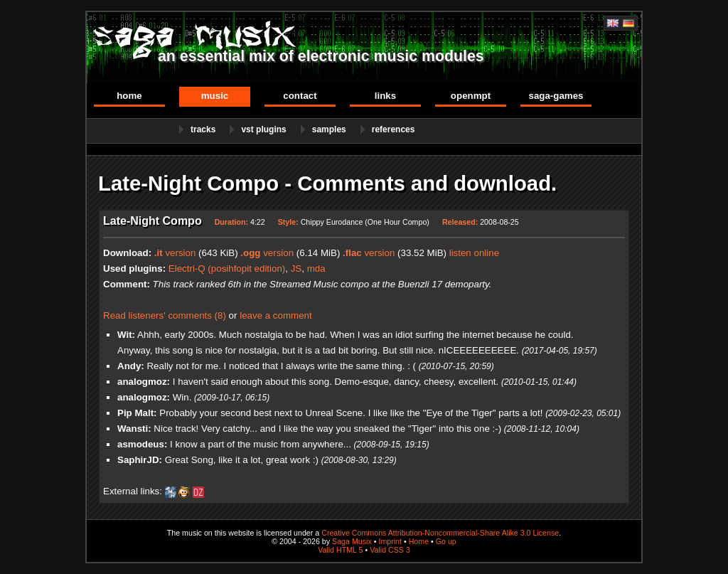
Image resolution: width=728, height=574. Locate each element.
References (394, 129)
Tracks (203, 129)
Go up (446, 541)
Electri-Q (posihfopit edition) (227, 269)
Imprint (390, 541)
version (175, 253)
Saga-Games (556, 96)
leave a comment (276, 315)
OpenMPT (471, 96)
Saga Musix (352, 541)
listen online (474, 253)
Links (385, 96)
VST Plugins (263, 129)
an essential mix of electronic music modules (321, 56)
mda (316, 269)
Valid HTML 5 (340, 550)
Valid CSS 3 (390, 550)
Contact (300, 96)
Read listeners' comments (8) (165, 315)
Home (129, 96)
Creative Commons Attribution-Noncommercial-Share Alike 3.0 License (440, 533)
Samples (329, 129)
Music (215, 96)
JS (296, 269)
